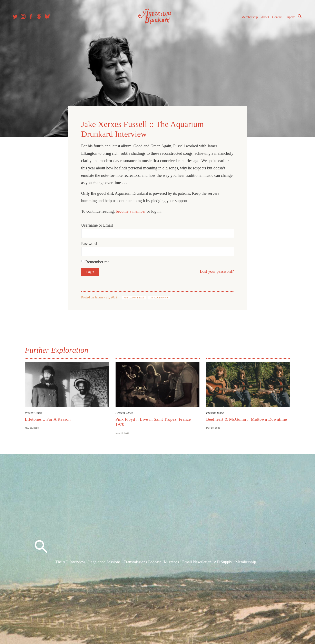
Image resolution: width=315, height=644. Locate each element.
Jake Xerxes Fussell (134, 297)
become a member (131, 211)
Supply (289, 18)
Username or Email (97, 225)
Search (299, 17)
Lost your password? (217, 271)
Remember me (97, 261)
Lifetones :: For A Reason (48, 418)
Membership (248, 18)
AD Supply (223, 563)
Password (89, 243)
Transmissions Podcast (142, 563)
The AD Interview (159, 297)
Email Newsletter (196, 563)
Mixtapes (171, 563)
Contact (276, 18)
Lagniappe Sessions (104, 563)
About (264, 18)
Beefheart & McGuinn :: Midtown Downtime (247, 418)
